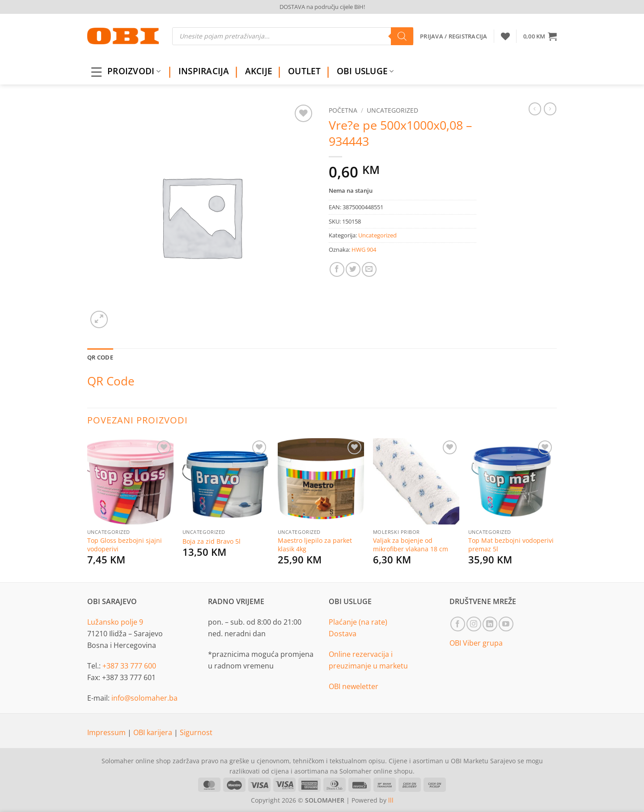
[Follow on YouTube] (506, 624)
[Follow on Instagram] (474, 624)
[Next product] (535, 109)
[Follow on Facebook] (458, 624)
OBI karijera (154, 732)
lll (391, 800)
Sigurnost (196, 732)
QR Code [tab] (100, 357)
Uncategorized (392, 110)
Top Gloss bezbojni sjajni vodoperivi (125, 545)
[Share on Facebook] (337, 269)
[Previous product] (550, 109)
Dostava (343, 634)
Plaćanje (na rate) (358, 622)
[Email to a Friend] (369, 269)
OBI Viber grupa (476, 643)
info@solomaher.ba (144, 698)
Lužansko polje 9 (115, 622)
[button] (540, 36)
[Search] (402, 36)
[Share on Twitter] (353, 269)
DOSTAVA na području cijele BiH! (322, 7)
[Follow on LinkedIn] (490, 624)
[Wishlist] (505, 36)
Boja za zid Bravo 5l (212, 541)
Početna (343, 110)
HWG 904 (364, 250)
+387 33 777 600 (129, 666)
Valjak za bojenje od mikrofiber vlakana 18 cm (411, 545)
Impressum (107, 732)
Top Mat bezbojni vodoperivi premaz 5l (511, 545)
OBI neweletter (354, 686)
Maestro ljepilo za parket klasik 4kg (315, 545)
